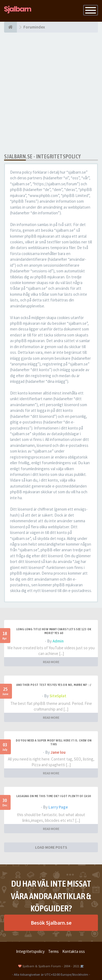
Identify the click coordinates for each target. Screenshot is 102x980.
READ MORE (51, 662)
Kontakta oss (74, 951)
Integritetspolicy (30, 951)
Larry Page (58, 807)
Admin (58, 641)
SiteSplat (58, 696)
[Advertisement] (51, 93)
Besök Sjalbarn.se (51, 923)
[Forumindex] (10, 27)
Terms (53, 951)
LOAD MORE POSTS (51, 847)
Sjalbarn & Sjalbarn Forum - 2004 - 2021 (51, 966)
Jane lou (58, 752)
